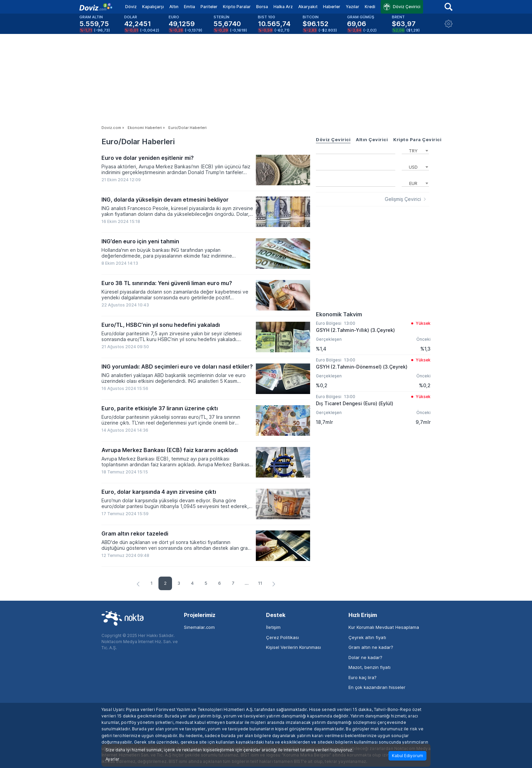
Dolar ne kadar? (365, 657)
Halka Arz (283, 7)
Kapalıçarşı (153, 7)
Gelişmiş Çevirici (403, 199)
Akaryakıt (308, 7)
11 (260, 583)
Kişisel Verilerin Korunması (293, 647)
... (247, 583)
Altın (174, 7)
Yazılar (353, 7)
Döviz (131, 7)
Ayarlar (112, 759)
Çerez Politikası (282, 637)
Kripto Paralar (237, 7)
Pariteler (209, 7)
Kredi (370, 7)
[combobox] (415, 150)
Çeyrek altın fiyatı (367, 637)
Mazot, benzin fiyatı (369, 667)
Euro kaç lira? (363, 677)
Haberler (332, 7)
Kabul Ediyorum (407, 756)
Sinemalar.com (199, 627)
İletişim (273, 627)
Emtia (189, 7)
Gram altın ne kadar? (371, 647)
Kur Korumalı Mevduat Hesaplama (384, 627)
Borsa (262, 7)
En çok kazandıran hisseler (377, 687)
